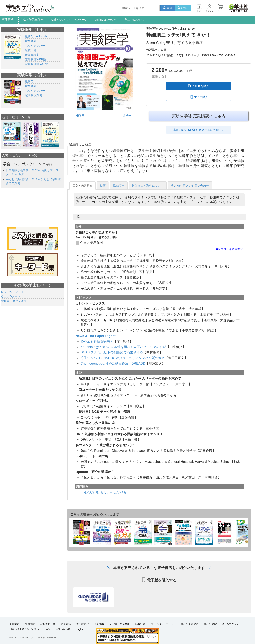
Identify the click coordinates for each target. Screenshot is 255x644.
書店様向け (83, 624)
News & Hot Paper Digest (96, 336)
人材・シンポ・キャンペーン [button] (71, 20)
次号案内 (31, 41)
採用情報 (30, 624)
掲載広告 (119, 186)
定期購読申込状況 (37, 64)
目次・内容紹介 (83, 186)
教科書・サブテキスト (15, 301)
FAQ (47, 629)
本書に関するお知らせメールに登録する (199, 130)
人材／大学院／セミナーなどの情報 (104, 492)
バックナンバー (35, 46)
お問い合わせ (63, 629)
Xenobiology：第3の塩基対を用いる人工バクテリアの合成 (124, 347)
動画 (103, 186)
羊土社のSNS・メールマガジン (222, 624)
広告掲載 (99, 624)
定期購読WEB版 (36, 59)
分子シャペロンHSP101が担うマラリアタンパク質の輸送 (123, 358)
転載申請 (140, 624)
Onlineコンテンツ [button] (108, 20)
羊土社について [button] (136, 20)
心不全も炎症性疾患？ (97, 341)
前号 (80, 116)
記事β (183, 8)
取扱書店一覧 (48, 624)
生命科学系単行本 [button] (33, 20)
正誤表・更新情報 (120, 624)
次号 (127, 116)
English (80, 629)
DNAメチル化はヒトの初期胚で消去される (112, 352)
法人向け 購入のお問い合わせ (190, 186)
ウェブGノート (11, 296)
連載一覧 (31, 50)
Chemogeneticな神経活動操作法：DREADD (113, 364)
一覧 (26, 117)
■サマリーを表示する (230, 249)
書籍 (168, 8)
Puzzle (42, 36)
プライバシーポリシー (163, 624)
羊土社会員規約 (190, 624)
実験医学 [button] (9, 20)
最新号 (29, 36)
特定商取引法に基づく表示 (24, 629)
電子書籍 (66, 624)
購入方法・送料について (148, 186)
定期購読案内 (34, 55)
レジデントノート (12, 292)
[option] (12, 134)
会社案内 (15, 624)
